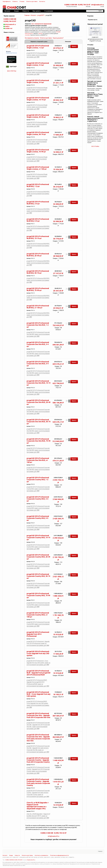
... (75, 857)
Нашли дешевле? (58, 38)
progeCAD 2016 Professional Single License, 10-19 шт (38, 99)
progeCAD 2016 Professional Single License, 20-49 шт (38, 116)
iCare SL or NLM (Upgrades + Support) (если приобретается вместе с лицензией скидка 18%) (38, 806)
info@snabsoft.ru (98, 5)
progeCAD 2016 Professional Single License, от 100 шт (38, 168)
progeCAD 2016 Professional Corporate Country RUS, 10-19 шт (38, 538)
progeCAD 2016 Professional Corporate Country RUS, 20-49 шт (38, 557)
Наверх (100, 851)
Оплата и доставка (32, 1)
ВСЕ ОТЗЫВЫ (95, 146)
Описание (68, 42)
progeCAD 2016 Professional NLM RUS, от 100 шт (38, 307)
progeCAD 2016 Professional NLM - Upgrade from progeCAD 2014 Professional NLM (39, 673)
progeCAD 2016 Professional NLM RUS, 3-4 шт (38, 203)
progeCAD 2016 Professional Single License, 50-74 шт (38, 133)
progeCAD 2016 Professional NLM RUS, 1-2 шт (38, 185)
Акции (11, 855)
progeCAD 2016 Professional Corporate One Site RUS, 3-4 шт (38, 344)
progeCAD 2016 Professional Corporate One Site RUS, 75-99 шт (39, 441)
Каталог (33, 15)
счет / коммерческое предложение (41, 24)
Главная (27, 15)
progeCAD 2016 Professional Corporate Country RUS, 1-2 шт (38, 480)
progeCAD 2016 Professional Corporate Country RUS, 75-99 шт (38, 596)
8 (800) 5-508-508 (71, 5)
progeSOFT (41, 15)
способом (27, 35)
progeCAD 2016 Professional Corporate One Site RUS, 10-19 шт (39, 383)
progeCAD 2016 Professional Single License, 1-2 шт (38, 47)
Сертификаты (7, 1)
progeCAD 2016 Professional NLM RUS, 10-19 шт (38, 237)
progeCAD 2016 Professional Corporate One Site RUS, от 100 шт (38, 460)
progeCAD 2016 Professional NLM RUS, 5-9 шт (38, 220)
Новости (17, 855)
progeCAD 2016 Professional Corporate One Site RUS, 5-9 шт (38, 364)
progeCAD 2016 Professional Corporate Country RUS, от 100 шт (38, 615)
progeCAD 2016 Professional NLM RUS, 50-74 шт (38, 272)
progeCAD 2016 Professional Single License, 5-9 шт (38, 81)
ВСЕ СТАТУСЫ (12, 71)
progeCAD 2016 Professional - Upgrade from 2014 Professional (38, 634)
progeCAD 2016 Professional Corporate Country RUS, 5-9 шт (38, 518)
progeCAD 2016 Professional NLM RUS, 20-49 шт (38, 255)
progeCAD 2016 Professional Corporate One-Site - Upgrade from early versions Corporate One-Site (38, 738)
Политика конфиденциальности (59, 855)
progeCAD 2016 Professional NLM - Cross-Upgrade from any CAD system (39, 694)
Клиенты (15, 1)
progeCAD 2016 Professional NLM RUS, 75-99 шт (38, 289)
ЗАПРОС (41, 34)
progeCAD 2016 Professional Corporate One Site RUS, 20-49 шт (39, 402)
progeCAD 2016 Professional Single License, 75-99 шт (38, 151)
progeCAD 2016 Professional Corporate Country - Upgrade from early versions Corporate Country (38, 782)
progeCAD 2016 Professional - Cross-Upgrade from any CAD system (38, 653)
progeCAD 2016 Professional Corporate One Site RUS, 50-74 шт (39, 422)
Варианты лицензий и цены (39, 42)
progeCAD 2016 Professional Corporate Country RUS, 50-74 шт (38, 576)
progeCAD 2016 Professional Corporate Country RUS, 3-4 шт (38, 499)
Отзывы (22, 1)
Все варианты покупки (32, 38)
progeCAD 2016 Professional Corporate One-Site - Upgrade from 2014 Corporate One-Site (38, 715)
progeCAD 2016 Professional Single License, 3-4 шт (38, 64)
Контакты (42, 1)
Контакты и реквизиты (41, 855)
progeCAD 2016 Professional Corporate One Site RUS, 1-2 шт (38, 325)
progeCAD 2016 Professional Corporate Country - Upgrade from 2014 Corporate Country (38, 760)
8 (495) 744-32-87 (84, 5)
